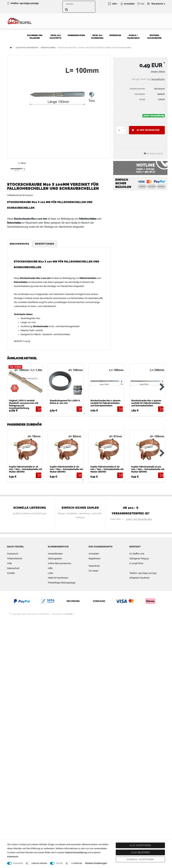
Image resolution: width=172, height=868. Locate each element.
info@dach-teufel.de (139, 576)
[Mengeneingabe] (119, 128)
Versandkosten (158, 78)
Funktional (77, 863)
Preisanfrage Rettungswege (62, 581)
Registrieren (94, 557)
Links (50, 571)
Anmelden (94, 552)
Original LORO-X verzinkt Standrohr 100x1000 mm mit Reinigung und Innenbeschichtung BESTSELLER (24, 403)
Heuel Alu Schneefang (97, 35)
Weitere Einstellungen (96, 863)
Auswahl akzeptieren (140, 859)
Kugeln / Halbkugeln (133, 35)
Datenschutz (13, 566)
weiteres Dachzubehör (154, 35)
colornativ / (69, 612)
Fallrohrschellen (48, 46)
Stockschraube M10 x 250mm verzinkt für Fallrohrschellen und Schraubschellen (146, 401)
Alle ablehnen (140, 852)
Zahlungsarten (55, 557)
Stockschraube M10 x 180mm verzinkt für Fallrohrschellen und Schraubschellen (105, 401)
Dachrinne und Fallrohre (35, 35)
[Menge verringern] (124, 130)
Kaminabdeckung (76, 34)
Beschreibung (19, 242)
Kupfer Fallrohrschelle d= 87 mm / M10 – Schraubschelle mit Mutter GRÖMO (107, 468)
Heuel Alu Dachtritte (56, 35)
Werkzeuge (115, 34)
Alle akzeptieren (140, 845)
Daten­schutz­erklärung (76, 853)
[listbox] (25, 380)
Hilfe (50, 566)
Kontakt (11, 571)
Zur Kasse (93, 569)
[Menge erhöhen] (124, 126)
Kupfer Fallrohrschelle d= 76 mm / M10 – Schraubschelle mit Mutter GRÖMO (25, 468)
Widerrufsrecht (15, 557)
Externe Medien (39, 863)
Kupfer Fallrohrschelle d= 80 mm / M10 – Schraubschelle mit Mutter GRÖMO (66, 468)
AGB (9, 562)
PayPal (59, 863)
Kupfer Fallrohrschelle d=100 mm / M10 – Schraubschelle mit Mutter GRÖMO (148, 468)
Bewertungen (45, 242)
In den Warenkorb (146, 128)
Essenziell (18, 863)
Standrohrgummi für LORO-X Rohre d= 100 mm (65, 400)
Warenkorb (94, 564)
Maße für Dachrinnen (58, 576)
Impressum (13, 552)
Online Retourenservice (60, 562)
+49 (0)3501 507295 (29, 3)
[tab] (20, 242)
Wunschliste (154, 152)
